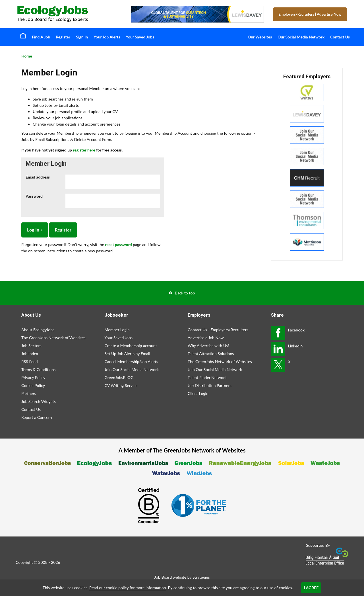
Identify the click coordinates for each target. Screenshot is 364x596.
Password (34, 196)
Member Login (117, 330)
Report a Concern (37, 417)
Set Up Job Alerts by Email (127, 354)
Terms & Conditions (38, 369)
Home (23, 35)
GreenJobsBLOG (119, 377)
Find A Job (41, 37)
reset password (118, 244)
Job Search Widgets (39, 401)
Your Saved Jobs (140, 37)
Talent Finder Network (207, 377)
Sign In (82, 37)
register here (84, 150)
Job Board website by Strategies (182, 577)
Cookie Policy (33, 385)
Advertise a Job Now (206, 338)
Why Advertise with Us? (209, 346)
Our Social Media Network (301, 37)
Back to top (185, 293)
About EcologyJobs (38, 330)
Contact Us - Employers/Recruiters (218, 330)
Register (63, 37)
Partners (29, 393)
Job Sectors (31, 346)
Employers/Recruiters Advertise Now (310, 14)
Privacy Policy (33, 377)
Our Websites (260, 37)
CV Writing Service (121, 385)
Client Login (198, 393)
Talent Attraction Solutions (211, 354)
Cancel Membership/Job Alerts (131, 362)
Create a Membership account (131, 346)
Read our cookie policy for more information (128, 588)
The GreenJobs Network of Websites (53, 338)
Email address (38, 177)
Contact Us (340, 37)
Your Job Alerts (107, 37)
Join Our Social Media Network (132, 369)
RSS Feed (29, 362)
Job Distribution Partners (210, 385)
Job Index (30, 354)
